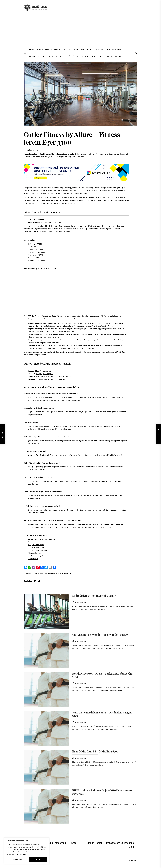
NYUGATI (118, 56)
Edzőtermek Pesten (41, 550)
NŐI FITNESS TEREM (114, 50)
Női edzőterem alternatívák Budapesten (42, 539)
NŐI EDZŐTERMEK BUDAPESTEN (49, 50)
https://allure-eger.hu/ (43, 371)
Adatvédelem (21, 854)
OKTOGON (108, 56)
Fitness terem (51, 573)
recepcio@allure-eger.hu (45, 374)
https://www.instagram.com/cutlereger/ (50, 379)
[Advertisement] (80, 31)
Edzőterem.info (32, 150)
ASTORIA (85, 56)
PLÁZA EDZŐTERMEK (95, 50)
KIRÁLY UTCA (96, 56)
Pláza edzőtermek (34, 553)
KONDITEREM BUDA (37, 56)
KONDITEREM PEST (54, 56)
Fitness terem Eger (65, 573)
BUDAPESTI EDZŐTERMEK (74, 50)
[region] (27, 851)
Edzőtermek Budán (41, 548)
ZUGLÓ (67, 56)
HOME (32, 50)
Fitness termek (33, 559)
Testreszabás (17, 859)
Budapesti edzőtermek (36, 545)
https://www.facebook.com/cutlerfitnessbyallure (53, 377)
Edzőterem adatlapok (35, 556)
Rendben (38, 859)
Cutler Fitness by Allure (36, 573)
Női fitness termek (34, 542)
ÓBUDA (76, 56)
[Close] (48, 838)
